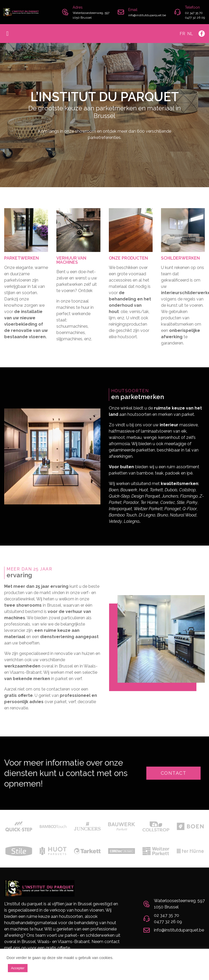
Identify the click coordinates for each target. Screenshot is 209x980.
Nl (190, 34)
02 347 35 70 (194, 13)
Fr (182, 34)
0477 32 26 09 (195, 18)
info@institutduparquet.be (147, 15)
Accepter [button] (18, 968)
